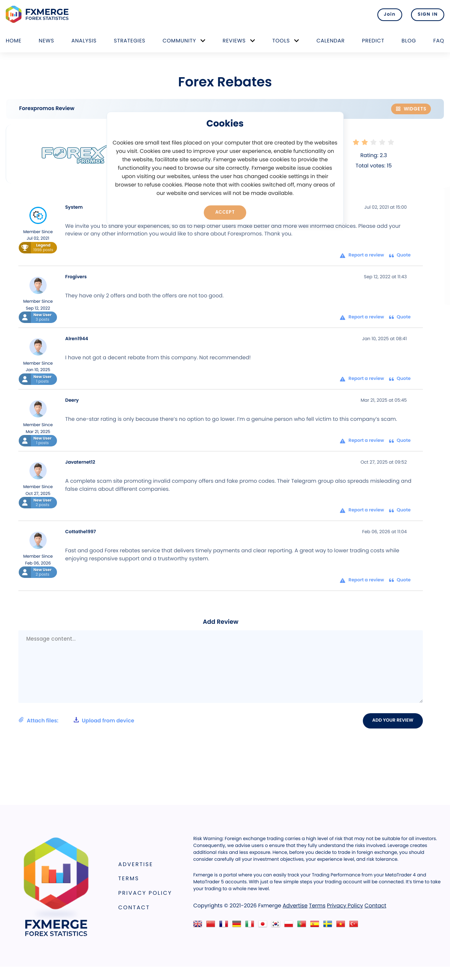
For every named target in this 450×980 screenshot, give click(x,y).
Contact (134, 907)
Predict (373, 41)
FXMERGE (38, 14)
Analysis (84, 41)
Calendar (331, 41)
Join (390, 15)
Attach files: (76, 720)
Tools (281, 41)
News (46, 41)
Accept (225, 212)
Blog (409, 41)
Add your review (393, 720)
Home (14, 41)
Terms (129, 878)
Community (179, 41)
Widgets (411, 109)
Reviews (234, 41)
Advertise (136, 864)
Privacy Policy (145, 893)
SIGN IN (428, 15)
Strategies (130, 41)
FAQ (439, 41)
